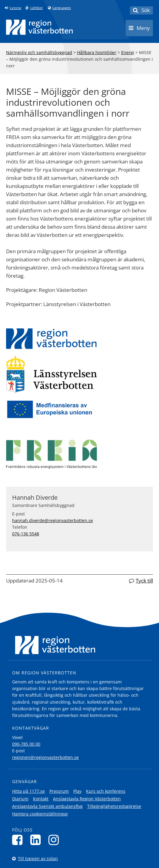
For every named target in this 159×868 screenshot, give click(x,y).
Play (77, 791)
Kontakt (41, 799)
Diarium (20, 799)
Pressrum (59, 791)
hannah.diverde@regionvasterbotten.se (53, 520)
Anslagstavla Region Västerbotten (87, 799)
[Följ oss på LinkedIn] (37, 840)
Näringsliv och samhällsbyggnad (39, 52)
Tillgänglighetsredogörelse (114, 806)
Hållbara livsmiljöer (97, 52)
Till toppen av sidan (38, 858)
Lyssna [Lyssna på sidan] (15, 8)
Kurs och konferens (106, 791)
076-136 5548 (26, 534)
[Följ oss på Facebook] (19, 840)
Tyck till (144, 581)
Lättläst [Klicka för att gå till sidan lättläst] (36, 8)
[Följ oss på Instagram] (55, 840)
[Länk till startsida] (39, 27)
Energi (128, 52)
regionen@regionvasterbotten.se (45, 757)
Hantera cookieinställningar (40, 814)
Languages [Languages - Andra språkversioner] (62, 8)
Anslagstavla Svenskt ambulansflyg (47, 806)
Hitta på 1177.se (28, 791)
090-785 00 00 (26, 744)
